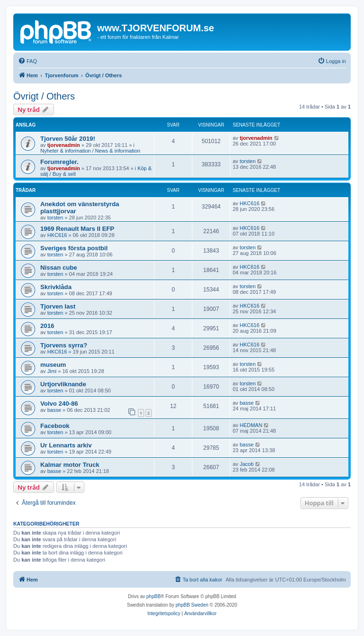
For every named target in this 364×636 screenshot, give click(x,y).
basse (54, 410)
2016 (47, 326)
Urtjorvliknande (63, 384)
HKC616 (250, 203)
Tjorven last (58, 306)
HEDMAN (251, 425)
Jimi (52, 371)
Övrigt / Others (44, 96)
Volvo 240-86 (59, 404)
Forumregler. (59, 162)
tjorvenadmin (64, 145)
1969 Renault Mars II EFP (77, 229)
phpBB (154, 596)
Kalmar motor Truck (70, 465)
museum (53, 365)
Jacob (247, 464)
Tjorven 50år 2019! (68, 139)
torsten (248, 161)
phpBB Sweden (192, 605)
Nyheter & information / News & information (90, 151)
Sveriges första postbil (74, 248)
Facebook (55, 426)
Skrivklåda (56, 287)
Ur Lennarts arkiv (66, 445)
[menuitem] (27, 61)
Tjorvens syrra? (64, 345)
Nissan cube (59, 268)
